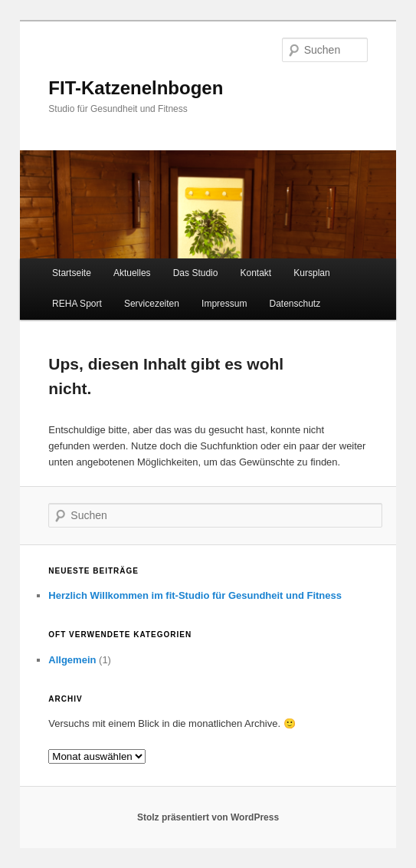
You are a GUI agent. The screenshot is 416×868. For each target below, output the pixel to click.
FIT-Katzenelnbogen (136, 88)
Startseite (72, 273)
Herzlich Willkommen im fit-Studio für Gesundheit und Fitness (195, 595)
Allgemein (72, 660)
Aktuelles (132, 273)
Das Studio (196, 273)
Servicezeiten (152, 304)
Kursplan (311, 273)
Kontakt (256, 273)
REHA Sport (77, 304)
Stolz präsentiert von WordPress (208, 817)
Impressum (224, 304)
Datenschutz (295, 304)
